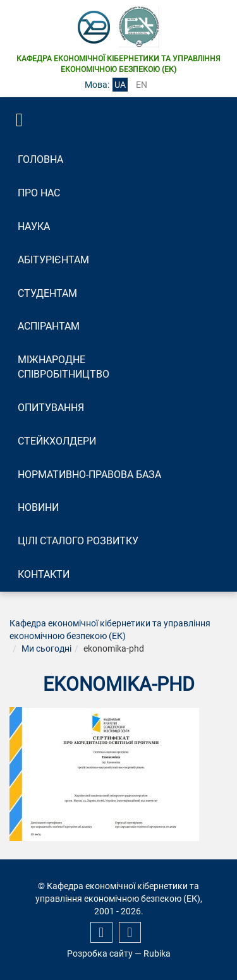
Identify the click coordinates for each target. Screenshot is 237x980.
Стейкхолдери (57, 441)
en (142, 85)
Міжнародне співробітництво (64, 367)
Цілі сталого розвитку (78, 541)
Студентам (47, 293)
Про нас (39, 193)
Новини (38, 507)
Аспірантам (49, 326)
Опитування (51, 408)
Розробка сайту (100, 953)
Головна (40, 159)
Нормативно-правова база (89, 475)
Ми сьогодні (46, 648)
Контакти (44, 574)
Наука (34, 226)
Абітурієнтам (53, 260)
